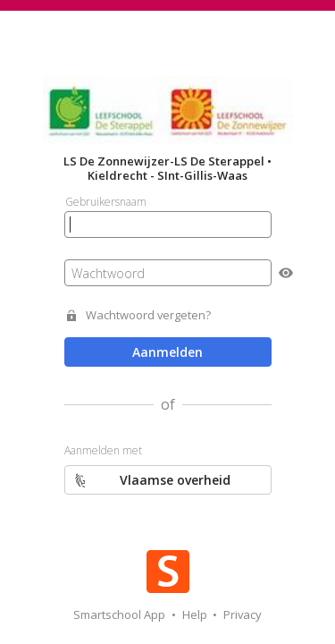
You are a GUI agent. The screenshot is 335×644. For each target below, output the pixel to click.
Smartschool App (121, 614)
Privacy (243, 614)
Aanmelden (167, 352)
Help (196, 614)
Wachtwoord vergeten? (148, 315)
